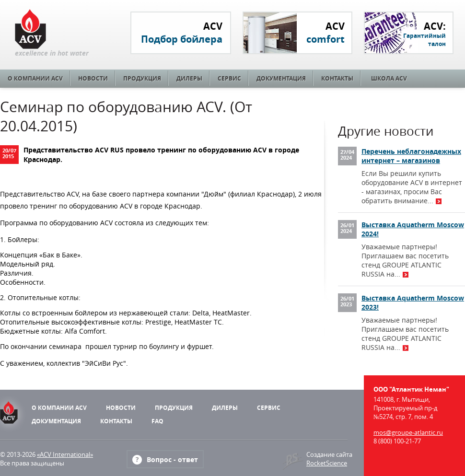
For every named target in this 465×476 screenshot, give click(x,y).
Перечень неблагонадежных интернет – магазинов (411, 156)
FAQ (157, 421)
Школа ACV (389, 78)
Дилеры (189, 78)
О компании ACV (35, 78)
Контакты (337, 78)
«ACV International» (65, 454)
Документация (281, 78)
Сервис (229, 78)
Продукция (142, 78)
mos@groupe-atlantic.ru (408, 432)
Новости (93, 78)
